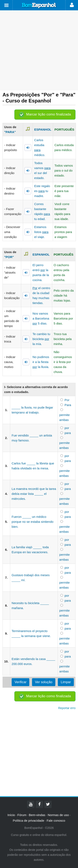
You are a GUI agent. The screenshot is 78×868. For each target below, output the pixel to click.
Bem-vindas (37, 815)
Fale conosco (56, 821)
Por (67, 400)
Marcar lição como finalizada (49, 114)
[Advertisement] (39, 50)
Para (68, 405)
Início (11, 815)
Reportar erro (67, 708)
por (67, 428)
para (68, 433)
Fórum (22, 815)
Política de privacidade (29, 821)
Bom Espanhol (39, 6)
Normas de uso (58, 815)
